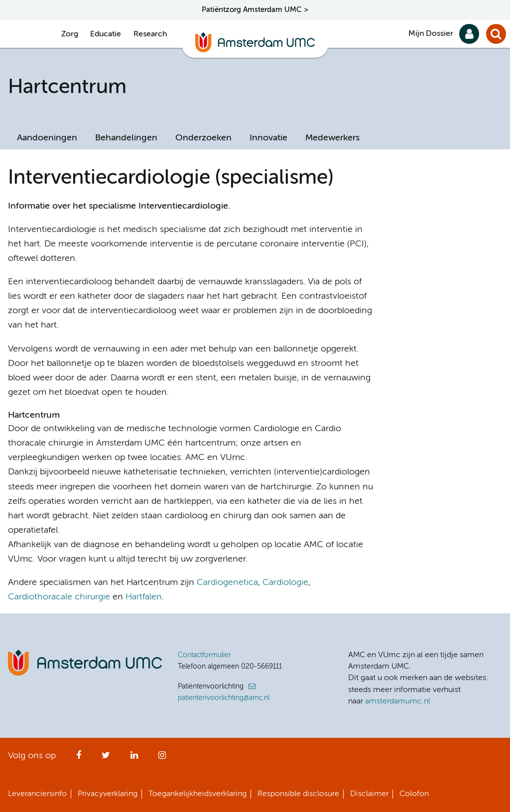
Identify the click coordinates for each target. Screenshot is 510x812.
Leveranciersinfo (37, 794)
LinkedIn (134, 758)
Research (150, 34)
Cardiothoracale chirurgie (59, 597)
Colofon (414, 794)
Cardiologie (285, 582)
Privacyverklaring (108, 794)
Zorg (70, 34)
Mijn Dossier (431, 34)
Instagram (162, 758)
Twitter (106, 758)
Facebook (79, 758)
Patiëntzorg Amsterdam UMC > (255, 10)
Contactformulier (204, 655)
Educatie (106, 34)
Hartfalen (144, 597)
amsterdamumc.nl (398, 701)
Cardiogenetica (227, 582)
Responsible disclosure (298, 794)
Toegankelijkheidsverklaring (197, 794)
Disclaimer (369, 794)
